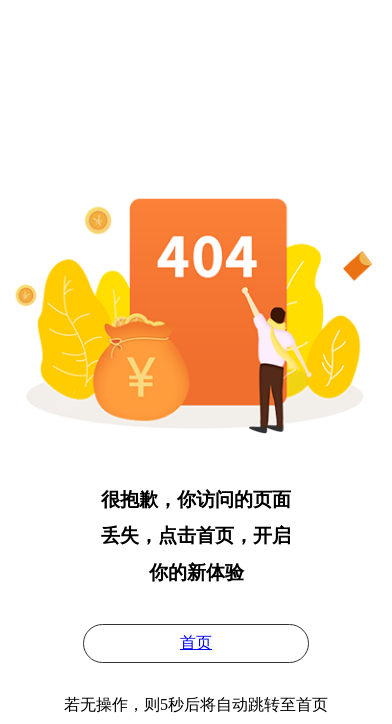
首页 (196, 642)
